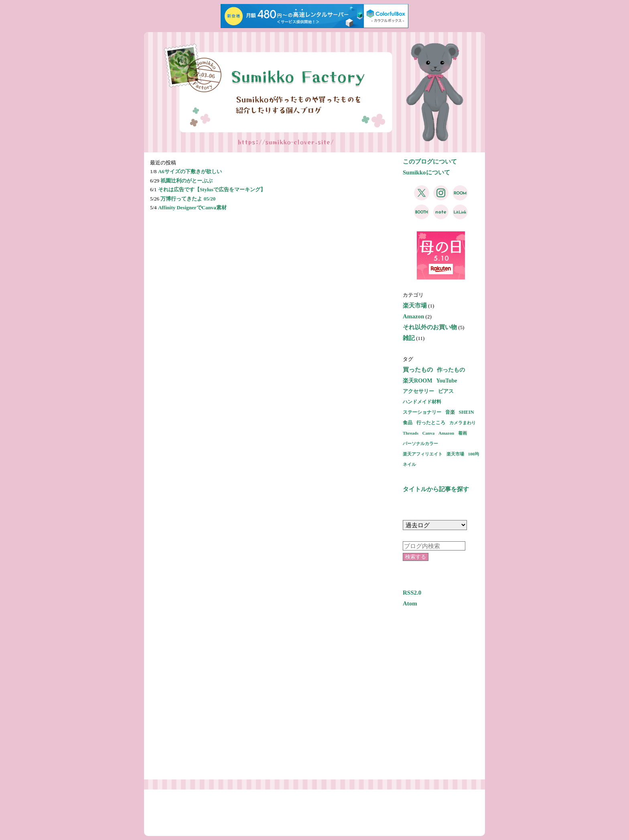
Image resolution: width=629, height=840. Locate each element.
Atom (410, 603)
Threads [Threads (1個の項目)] (411, 433)
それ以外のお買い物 (430, 327)
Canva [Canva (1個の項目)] (429, 433)
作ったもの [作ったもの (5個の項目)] (451, 370)
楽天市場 (415, 306)
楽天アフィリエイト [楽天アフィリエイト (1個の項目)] (423, 454)
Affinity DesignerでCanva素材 (192, 207)
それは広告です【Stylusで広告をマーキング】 (212, 189)
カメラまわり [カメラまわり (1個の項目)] (463, 423)
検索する (416, 557)
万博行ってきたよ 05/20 (188, 199)
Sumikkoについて (426, 172)
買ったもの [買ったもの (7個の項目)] (418, 370)
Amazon (413, 316)
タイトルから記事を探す (436, 489)
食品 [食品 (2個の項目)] (408, 423)
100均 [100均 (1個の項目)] (474, 454)
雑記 (409, 338)
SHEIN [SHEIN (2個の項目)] (467, 412)
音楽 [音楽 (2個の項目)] (450, 412)
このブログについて (430, 162)
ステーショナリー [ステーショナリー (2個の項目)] (422, 412)
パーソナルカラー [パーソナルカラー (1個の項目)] (420, 443)
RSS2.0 (412, 593)
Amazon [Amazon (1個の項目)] (446, 433)
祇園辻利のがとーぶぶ (187, 181)
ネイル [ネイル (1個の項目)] (409, 464)
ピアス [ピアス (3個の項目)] (446, 391)
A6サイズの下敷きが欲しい (190, 171)
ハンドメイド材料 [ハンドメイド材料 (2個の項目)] (422, 402)
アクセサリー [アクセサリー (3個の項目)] (418, 391)
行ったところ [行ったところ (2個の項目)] (431, 423)
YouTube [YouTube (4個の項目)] (446, 381)
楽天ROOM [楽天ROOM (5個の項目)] (418, 381)
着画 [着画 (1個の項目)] (463, 433)
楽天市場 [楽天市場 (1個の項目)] (455, 454)
